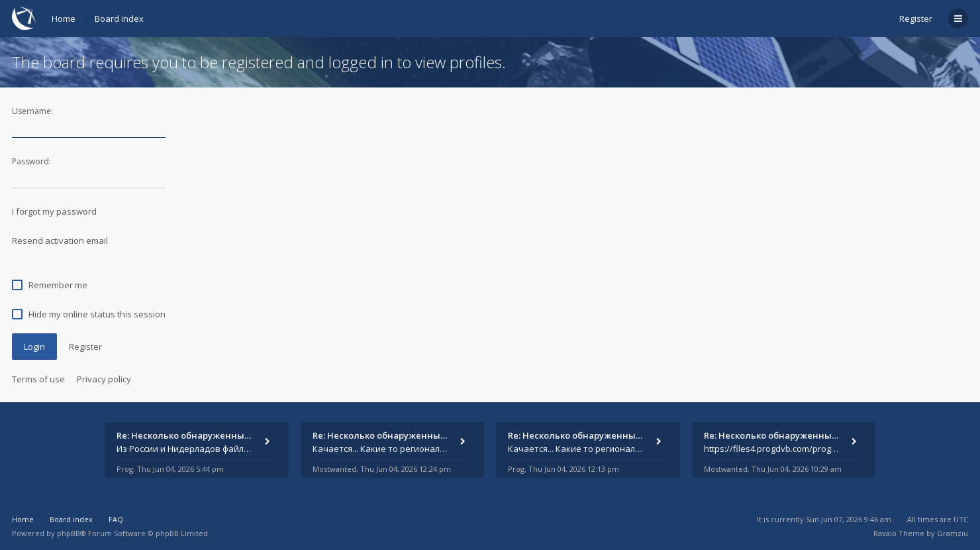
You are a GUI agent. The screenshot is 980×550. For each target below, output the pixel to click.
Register (916, 19)
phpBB (69, 533)
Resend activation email (60, 241)
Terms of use (38, 379)
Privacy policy (104, 379)
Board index (119, 19)
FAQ (116, 519)
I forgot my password (54, 211)
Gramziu (953, 533)
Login (34, 347)
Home (64, 19)
